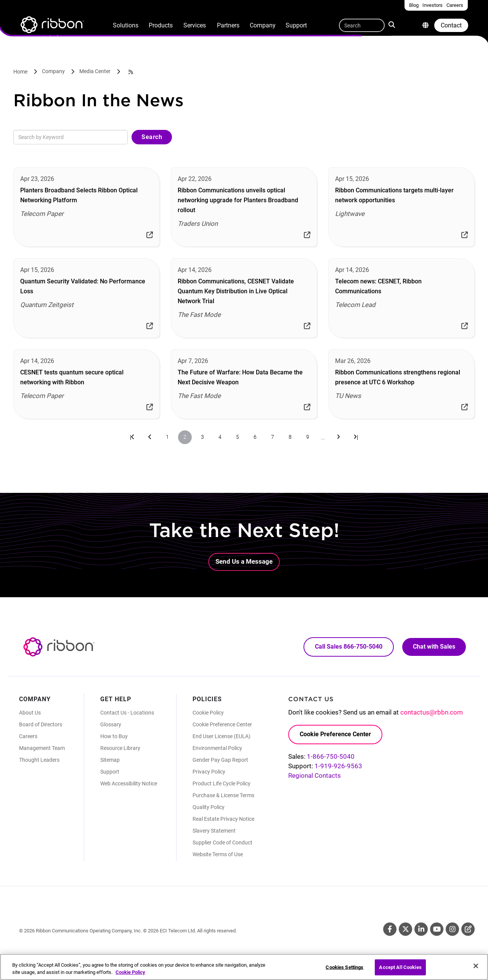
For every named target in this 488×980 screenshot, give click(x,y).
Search (392, 24)
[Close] (476, 971)
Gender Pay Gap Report (220, 760)
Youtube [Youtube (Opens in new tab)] (437, 929)
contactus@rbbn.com (432, 712)
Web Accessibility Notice (129, 783)
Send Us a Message (244, 561)
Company (263, 25)
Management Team (42, 748)
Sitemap (110, 760)
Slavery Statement (214, 831)
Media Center (95, 71)
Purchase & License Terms (223, 795)
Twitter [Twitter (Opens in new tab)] (405, 929)
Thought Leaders (39, 760)
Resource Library (120, 748)
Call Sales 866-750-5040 (349, 647)
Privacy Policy (209, 772)
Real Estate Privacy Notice (223, 819)
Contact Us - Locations (127, 713)
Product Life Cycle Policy (222, 783)
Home (20, 72)
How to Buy (114, 736)
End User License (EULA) (222, 736)
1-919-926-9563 (338, 766)
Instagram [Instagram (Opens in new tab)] (452, 929)
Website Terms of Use (218, 854)
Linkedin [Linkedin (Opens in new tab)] (421, 929)
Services (195, 25)
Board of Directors (41, 724)
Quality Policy (209, 807)
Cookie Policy (208, 713)
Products (161, 25)
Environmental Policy (217, 748)
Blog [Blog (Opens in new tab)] (468, 929)
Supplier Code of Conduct (222, 843)
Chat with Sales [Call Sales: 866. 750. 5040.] (434, 647)
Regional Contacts (315, 775)
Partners (228, 25)
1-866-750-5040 (331, 756)
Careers (28, 736)
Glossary (111, 724)
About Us (30, 713)
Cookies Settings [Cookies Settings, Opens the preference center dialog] (344, 972)
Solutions (126, 25)
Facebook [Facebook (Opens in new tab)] (390, 929)
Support (296, 25)
